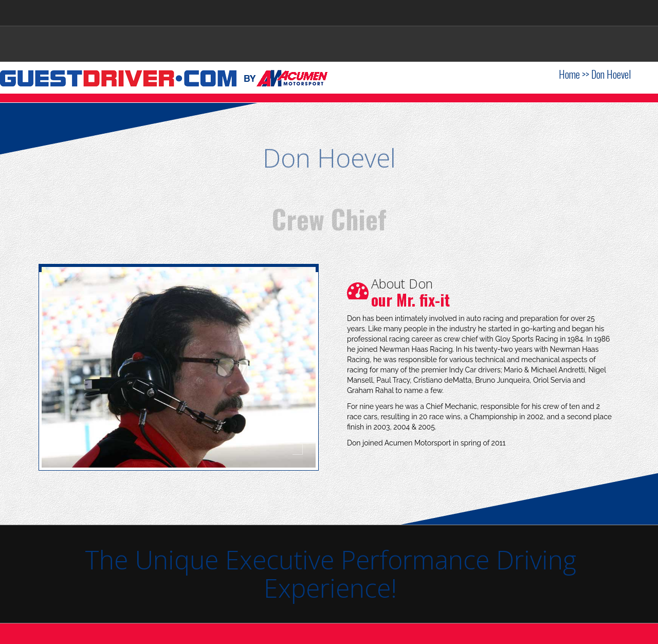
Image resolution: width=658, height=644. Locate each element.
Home (569, 74)
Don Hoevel (611, 74)
